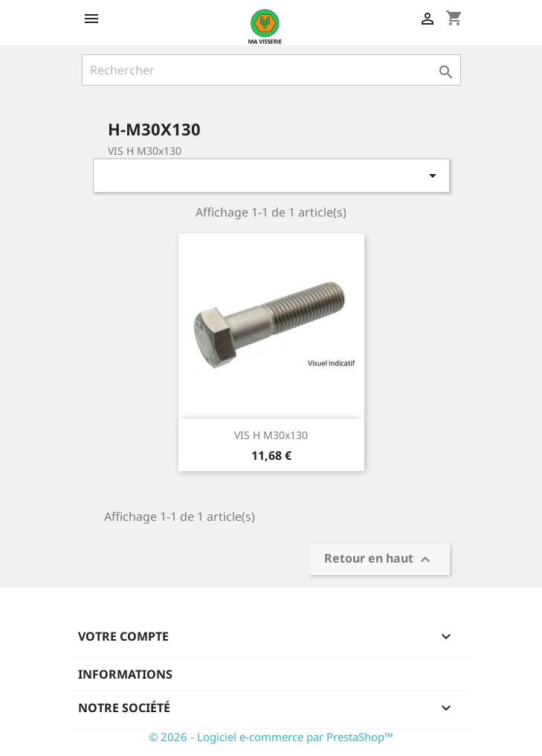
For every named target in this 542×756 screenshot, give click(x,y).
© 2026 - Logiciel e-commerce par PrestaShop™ (271, 737)
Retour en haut (379, 560)
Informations (125, 674)
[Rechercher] (271, 70)
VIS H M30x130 (271, 435)
